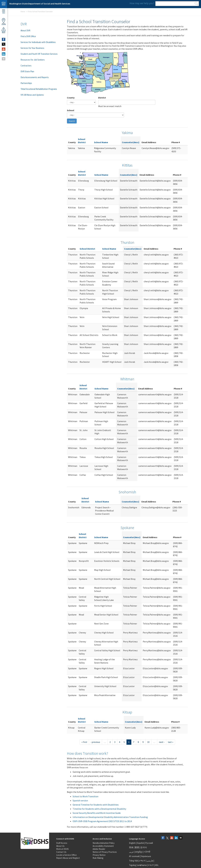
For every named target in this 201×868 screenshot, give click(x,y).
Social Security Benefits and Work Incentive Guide (97, 813)
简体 (131, 847)
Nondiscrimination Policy (104, 843)
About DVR (25, 30)
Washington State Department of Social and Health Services (40, 4)
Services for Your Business (32, 48)
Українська (146, 856)
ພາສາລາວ (142, 865)
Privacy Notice (99, 855)
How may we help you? (142, 3)
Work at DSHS (62, 849)
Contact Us (61, 852)
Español (140, 843)
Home (23, 11)
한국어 (144, 847)
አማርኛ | (143, 861)
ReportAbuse (4, 30)
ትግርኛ (151, 865)
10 (148, 742)
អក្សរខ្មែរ (139, 852)
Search (196, 4)
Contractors (26, 66)
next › (162, 742)
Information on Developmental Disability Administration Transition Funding (110, 817)
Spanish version (80, 801)
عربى (131, 852)
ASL (157, 865)
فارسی (150, 861)
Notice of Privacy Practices (105, 852)
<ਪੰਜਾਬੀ (147, 852)
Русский (149, 843)
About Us (60, 846)
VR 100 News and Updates (32, 95)
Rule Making (98, 858)
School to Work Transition (86, 796)
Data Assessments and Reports (35, 77)
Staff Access (62, 843)
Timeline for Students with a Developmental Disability (99, 809)
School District (87, 249)
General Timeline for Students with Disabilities (96, 805)
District (102, 98)
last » (171, 742)
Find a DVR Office (28, 36)
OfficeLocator (4, 22)
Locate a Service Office (66, 855)
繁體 (137, 847)
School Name (101, 142)
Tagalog (133, 865)
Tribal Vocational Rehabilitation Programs (39, 89)
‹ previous (95, 742)
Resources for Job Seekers (33, 60)
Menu (4, 11)
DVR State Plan (27, 71)
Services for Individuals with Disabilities (38, 42)
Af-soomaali (134, 856)
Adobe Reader (99, 849)
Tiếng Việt (133, 861)
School (71, 110)
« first (84, 742)
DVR (24, 24)
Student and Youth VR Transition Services (39, 54)
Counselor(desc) (131, 142)
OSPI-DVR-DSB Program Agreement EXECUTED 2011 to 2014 (102, 821)
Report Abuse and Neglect (68, 858)
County (71, 98)
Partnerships (26, 83)
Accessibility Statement (103, 846)
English (132, 843)
